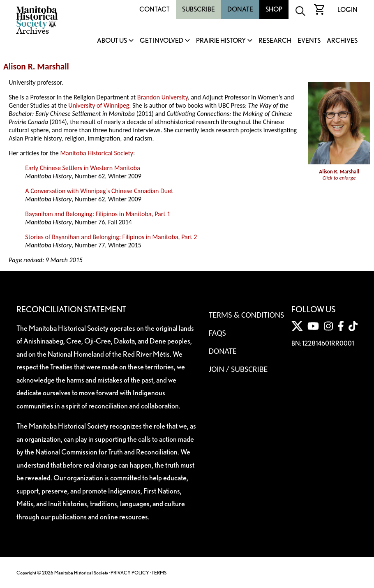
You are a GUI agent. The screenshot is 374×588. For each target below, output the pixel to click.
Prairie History (221, 41)
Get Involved (162, 41)
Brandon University (163, 97)
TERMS (159, 573)
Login (347, 10)
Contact (155, 9)
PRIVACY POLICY (130, 573)
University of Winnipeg (99, 105)
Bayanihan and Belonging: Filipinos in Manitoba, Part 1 (98, 214)
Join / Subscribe (238, 369)
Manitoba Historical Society (97, 153)
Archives (342, 41)
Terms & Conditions (246, 315)
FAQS (217, 333)
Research (275, 41)
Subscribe (199, 9)
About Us (112, 41)
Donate (240, 9)
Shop (274, 9)
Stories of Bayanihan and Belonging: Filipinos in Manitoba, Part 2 (111, 237)
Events (309, 41)
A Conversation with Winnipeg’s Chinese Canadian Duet (99, 191)
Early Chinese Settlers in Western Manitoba (83, 168)
